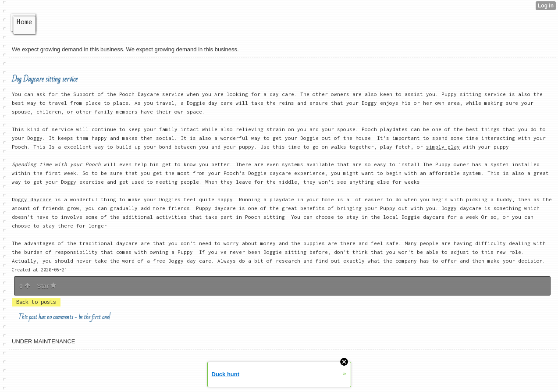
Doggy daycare (32, 199)
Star (46, 286)
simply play (443, 147)
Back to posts (36, 302)
